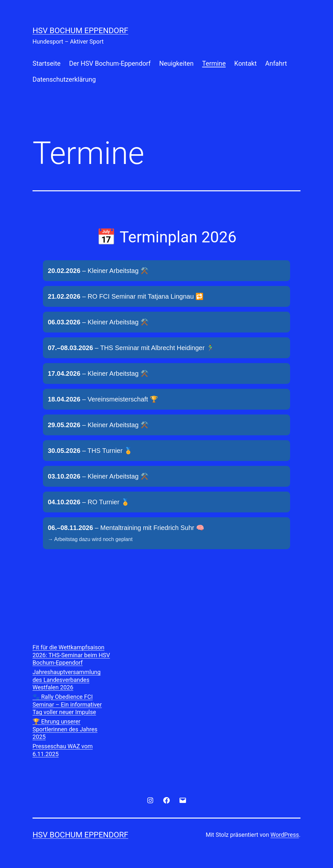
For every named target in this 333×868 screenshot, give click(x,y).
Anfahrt (276, 63)
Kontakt (245, 63)
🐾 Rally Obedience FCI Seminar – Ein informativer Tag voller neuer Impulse (67, 704)
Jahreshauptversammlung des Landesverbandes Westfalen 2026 (67, 680)
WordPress (285, 835)
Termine (214, 63)
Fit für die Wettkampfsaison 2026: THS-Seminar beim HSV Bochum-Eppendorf (71, 655)
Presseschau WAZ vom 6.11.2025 (63, 750)
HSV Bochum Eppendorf (80, 31)
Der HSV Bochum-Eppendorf (110, 63)
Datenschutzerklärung (64, 79)
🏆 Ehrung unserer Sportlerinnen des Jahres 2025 (65, 729)
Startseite (47, 63)
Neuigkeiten (177, 63)
